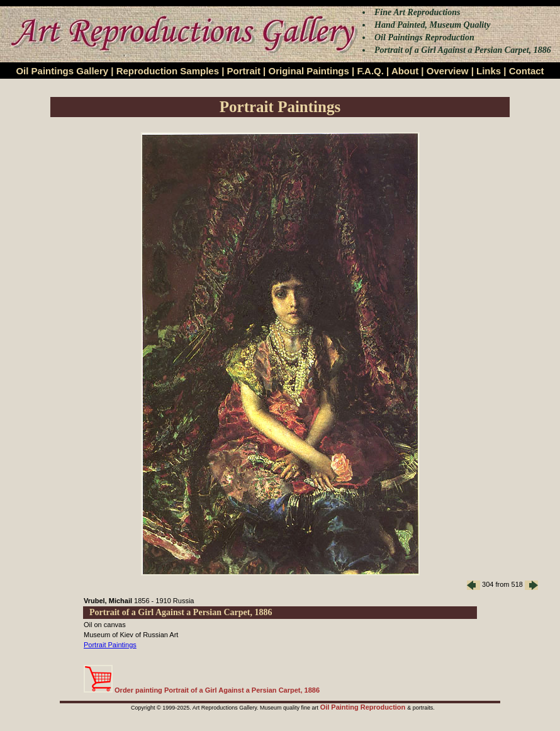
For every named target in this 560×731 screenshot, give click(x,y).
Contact (527, 71)
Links (489, 71)
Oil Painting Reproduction (364, 707)
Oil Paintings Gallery (62, 71)
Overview (448, 71)
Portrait (244, 71)
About (405, 71)
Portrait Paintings (110, 645)
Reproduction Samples (168, 71)
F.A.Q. (370, 71)
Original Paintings (308, 71)
